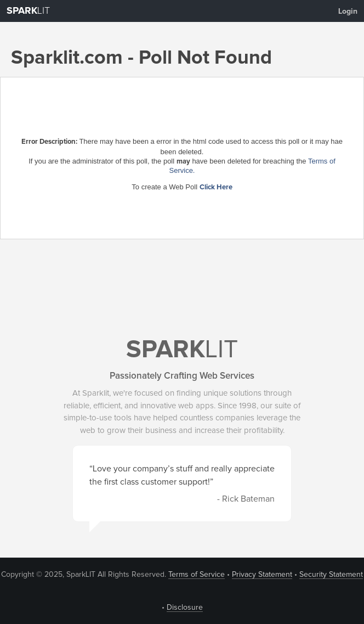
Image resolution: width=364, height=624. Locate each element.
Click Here (216, 187)
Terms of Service (197, 575)
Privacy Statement (262, 575)
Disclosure (185, 608)
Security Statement (331, 575)
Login (348, 12)
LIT (28, 11)
